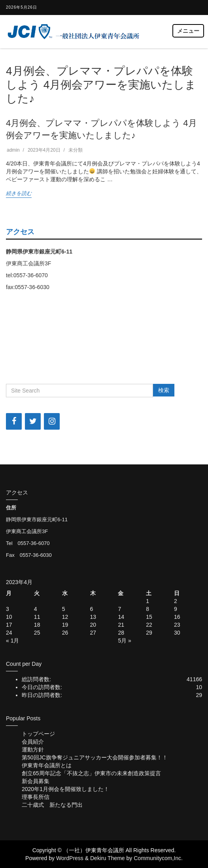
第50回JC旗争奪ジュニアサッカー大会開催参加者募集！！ (95, 757)
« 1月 (12, 641)
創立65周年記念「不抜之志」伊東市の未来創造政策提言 (91, 773)
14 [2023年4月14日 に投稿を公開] (121, 617)
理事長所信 (36, 797)
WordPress (70, 858)
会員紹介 (33, 742)
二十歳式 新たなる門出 (52, 805)
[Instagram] (52, 421)
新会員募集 (36, 781)
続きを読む (19, 193)
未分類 (76, 150)
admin (13, 150)
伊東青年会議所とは (47, 765)
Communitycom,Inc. (158, 858)
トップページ (38, 734)
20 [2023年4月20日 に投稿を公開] (93, 625)
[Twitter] (33, 421)
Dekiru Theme (108, 858)
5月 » (124, 641)
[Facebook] (14, 421)
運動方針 (33, 750)
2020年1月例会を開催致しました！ (65, 789)
